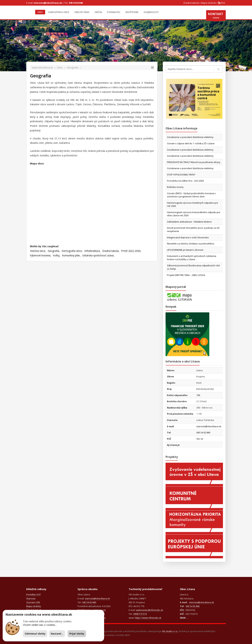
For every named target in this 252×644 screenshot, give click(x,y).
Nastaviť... (57, 634)
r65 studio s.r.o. (170, 631)
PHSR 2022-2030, (131, 251)
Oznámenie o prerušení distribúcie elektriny (190, 137)
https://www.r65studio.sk (148, 618)
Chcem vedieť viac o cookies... (40, 625)
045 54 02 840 (76, 3)
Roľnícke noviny (175, 187)
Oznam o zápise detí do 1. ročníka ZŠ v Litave (191, 143)
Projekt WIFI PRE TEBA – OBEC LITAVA (186, 275)
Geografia (73, 67)
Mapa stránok (209, 3)
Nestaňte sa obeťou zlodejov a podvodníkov (191, 244)
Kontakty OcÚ (33, 594)
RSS (223, 3)
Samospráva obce (59, 12)
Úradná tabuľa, (111, 251)
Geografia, (54, 251)
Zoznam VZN (33, 602)
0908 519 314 (140, 614)
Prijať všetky (77, 634)
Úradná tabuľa (191, 3)
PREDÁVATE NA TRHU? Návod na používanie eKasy (194, 162)
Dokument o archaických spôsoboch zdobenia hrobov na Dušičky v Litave (192, 258)
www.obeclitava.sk (42, 67)
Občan (98, 12)
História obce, (38, 251)
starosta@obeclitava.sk (48, 3)
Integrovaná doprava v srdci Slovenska (188, 237)
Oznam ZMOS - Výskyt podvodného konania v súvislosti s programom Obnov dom (191, 195)
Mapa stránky (34, 606)
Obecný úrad (82, 12)
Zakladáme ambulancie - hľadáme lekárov (189, 222)
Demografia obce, (72, 251)
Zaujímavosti (151, 12)
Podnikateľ (114, 12)
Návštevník (132, 12)
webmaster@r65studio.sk (150, 610)
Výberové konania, (41, 255)
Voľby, (57, 255)
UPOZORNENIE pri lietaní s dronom (185, 250)
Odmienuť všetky (35, 634)
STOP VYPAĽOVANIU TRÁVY (181, 175)
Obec (40, 12)
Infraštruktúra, (92, 251)
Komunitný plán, (71, 255)
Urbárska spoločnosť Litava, (98, 255)
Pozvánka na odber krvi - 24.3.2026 (185, 181)
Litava (216, 16)
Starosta (31, 598)
